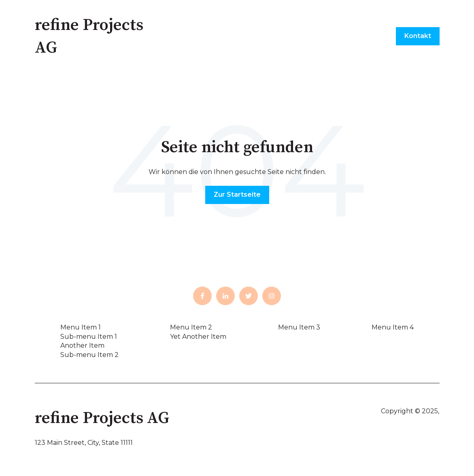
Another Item (82, 345)
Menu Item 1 (81, 327)
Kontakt (418, 36)
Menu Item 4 (393, 327)
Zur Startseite (237, 194)
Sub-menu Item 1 (89, 337)
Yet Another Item (198, 337)
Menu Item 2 (191, 327)
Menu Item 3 (299, 327)
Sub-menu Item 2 (89, 355)
